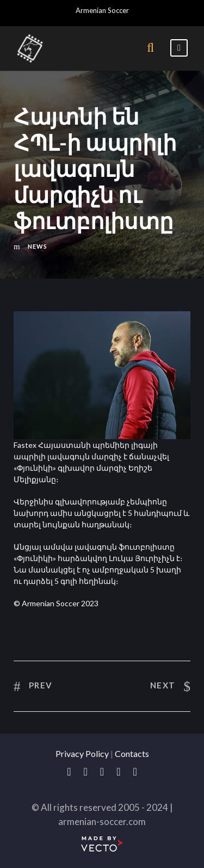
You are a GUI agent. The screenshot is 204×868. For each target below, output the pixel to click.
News (38, 246)
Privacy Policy (82, 753)
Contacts (132, 753)
